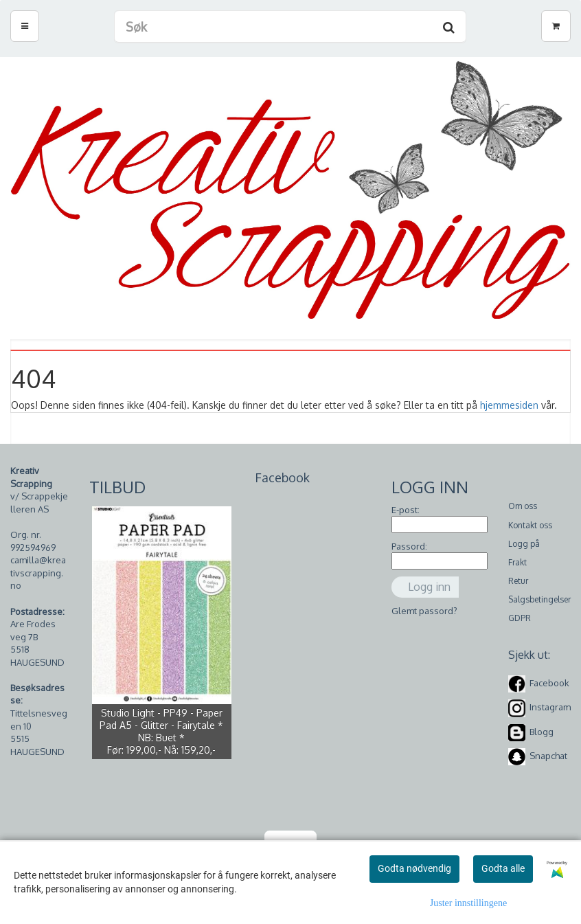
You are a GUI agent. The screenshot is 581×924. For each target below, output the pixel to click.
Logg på (524, 544)
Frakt (517, 562)
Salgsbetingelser (539, 599)
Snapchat (548, 756)
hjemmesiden (509, 405)
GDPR (520, 618)
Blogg (542, 732)
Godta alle (503, 868)
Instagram (550, 708)
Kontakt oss (530, 525)
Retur (518, 581)
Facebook (549, 683)
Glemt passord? (424, 611)
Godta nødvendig (414, 868)
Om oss (523, 506)
